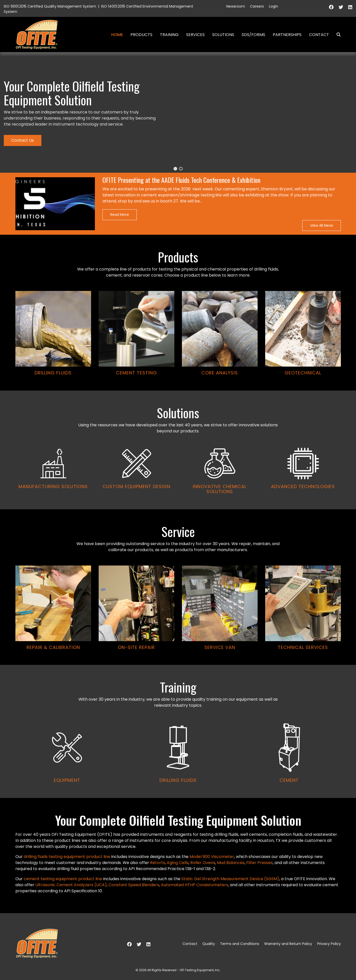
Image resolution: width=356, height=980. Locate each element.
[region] (178, 425)
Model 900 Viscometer (212, 857)
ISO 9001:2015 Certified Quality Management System (50, 6)
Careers (257, 6)
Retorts (158, 863)
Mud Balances (231, 863)
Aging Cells (178, 863)
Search (337, 35)
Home (117, 35)
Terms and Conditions (240, 944)
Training (169, 35)
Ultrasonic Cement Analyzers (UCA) (71, 885)
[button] (175, 169)
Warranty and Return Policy (288, 944)
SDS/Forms (253, 35)
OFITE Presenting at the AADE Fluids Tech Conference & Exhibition (181, 180)
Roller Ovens (203, 863)
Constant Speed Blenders (134, 885)
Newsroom (236, 6)
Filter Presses (259, 863)
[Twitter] (341, 7)
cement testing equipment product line (63, 879)
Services (195, 35)
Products (141, 35)
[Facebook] (331, 7)
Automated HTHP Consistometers (195, 885)
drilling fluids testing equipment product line (67, 857)
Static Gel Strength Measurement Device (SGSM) (230, 879)
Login (273, 6)
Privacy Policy (329, 944)
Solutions (223, 35)
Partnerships (287, 35)
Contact (319, 35)
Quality (209, 944)
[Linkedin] (350, 7)
